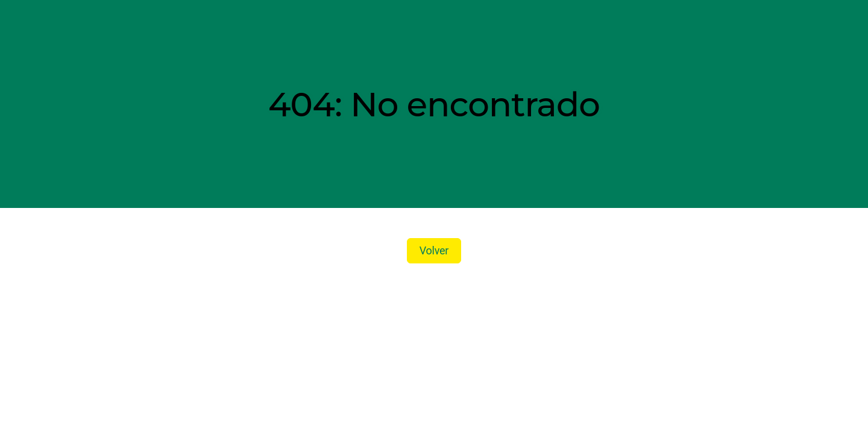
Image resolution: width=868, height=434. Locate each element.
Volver (434, 250)
